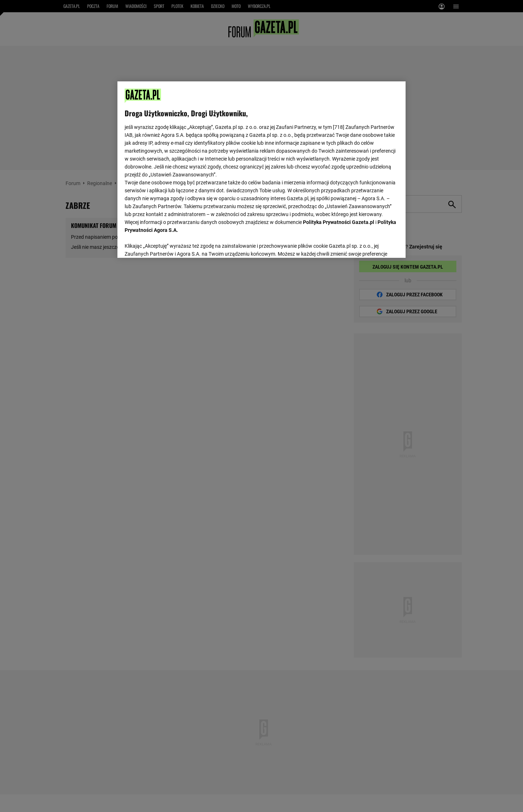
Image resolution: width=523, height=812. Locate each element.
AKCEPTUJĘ (374, 244)
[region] (261, 169)
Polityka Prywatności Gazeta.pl (339, 222)
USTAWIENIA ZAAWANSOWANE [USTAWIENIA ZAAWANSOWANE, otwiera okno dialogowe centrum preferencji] (172, 243)
